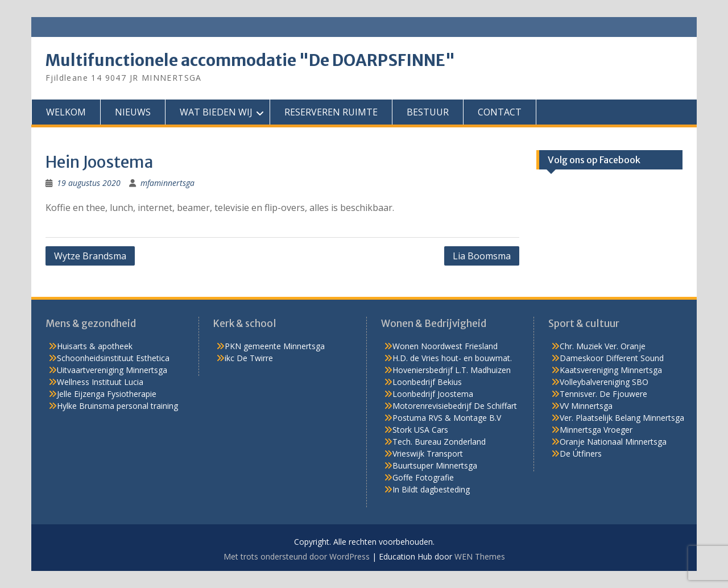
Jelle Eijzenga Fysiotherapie (107, 394)
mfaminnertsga (167, 183)
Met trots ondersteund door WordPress (297, 556)
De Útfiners (581, 454)
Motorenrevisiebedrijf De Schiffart (455, 406)
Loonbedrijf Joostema (433, 394)
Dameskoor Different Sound (612, 358)
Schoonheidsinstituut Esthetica (113, 358)
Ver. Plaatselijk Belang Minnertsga (622, 418)
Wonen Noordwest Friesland (445, 346)
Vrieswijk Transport (428, 454)
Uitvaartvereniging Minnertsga (112, 370)
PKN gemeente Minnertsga (275, 346)
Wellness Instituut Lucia (100, 382)
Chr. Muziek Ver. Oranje (603, 346)
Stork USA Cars (420, 430)
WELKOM (66, 112)
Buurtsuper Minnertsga (435, 465)
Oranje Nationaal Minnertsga (613, 442)
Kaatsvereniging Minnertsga (611, 370)
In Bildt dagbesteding (431, 489)
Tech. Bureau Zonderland (439, 442)
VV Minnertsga (586, 406)
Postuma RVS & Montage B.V (447, 418)
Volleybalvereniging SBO (604, 382)
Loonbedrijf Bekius (427, 382)
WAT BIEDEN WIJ (216, 112)
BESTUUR (428, 112)
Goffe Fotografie (423, 477)
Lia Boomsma (482, 256)
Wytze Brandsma (90, 256)
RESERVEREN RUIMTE (331, 112)
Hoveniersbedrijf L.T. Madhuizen (452, 370)
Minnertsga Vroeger (596, 430)
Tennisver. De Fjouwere (603, 394)
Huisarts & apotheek (95, 346)
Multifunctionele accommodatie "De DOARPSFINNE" (250, 60)
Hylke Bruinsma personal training (117, 406)
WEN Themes (480, 556)
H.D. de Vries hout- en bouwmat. (452, 358)
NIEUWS (133, 112)
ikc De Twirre (249, 358)
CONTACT (500, 112)
